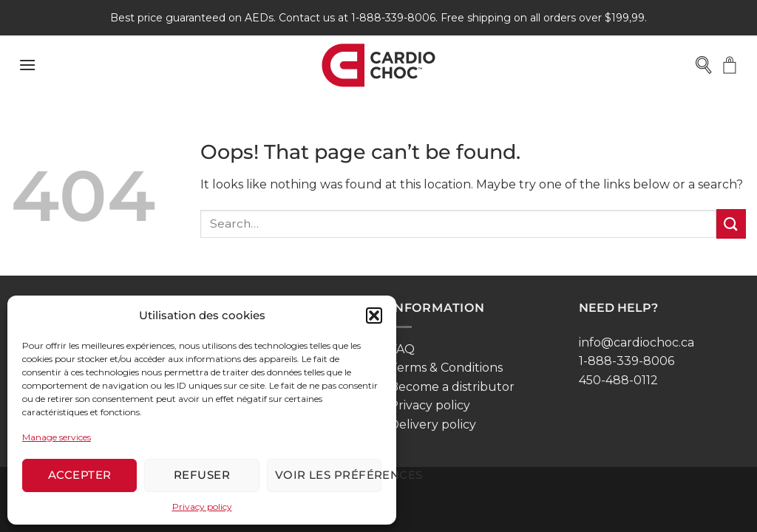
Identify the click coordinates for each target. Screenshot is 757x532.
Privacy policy (202, 507)
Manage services (57, 437)
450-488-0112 (618, 380)
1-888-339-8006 (627, 361)
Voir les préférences (328, 475)
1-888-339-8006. (394, 18)
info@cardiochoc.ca (637, 342)
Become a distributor (452, 387)
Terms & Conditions (446, 368)
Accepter (80, 475)
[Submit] (731, 224)
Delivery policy (433, 424)
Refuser (202, 475)
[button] (374, 316)
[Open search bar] (705, 65)
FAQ (402, 349)
